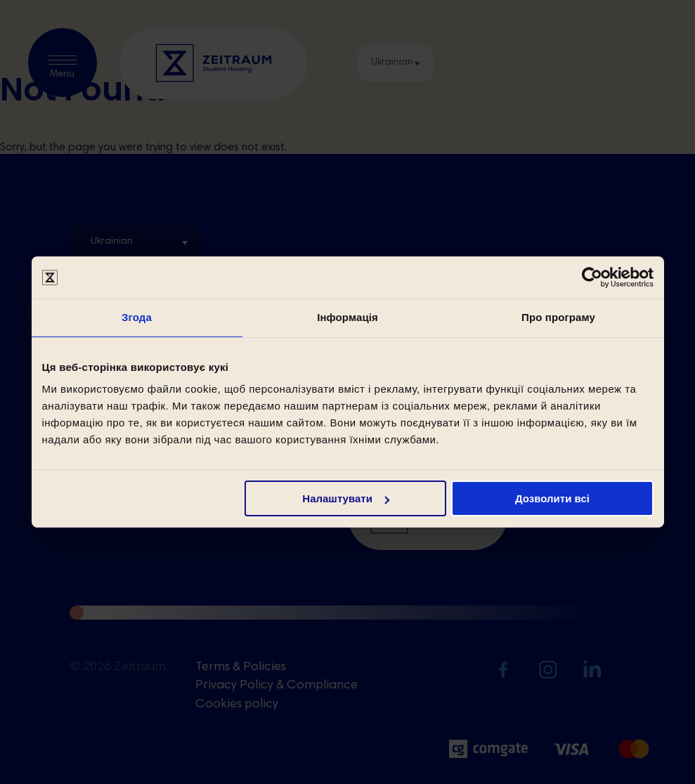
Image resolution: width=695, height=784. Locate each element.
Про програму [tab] (558, 317)
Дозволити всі (552, 498)
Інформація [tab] (347, 317)
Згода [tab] (137, 317)
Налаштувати (346, 498)
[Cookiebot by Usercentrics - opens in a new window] (592, 277)
